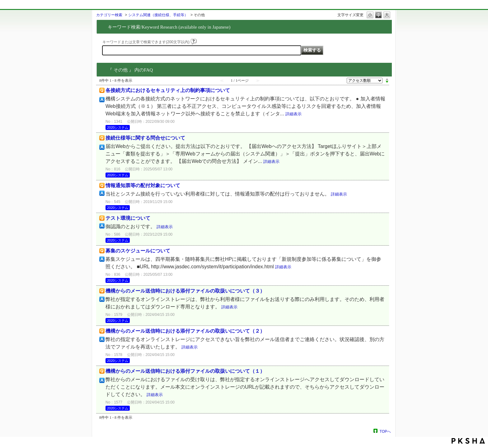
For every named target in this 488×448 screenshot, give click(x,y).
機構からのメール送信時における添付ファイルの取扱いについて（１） (185, 371)
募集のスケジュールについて (138, 251)
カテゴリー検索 (109, 15)
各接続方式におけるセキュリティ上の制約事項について (168, 90)
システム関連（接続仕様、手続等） (158, 15)
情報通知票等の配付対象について (143, 185)
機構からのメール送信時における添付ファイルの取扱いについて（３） (185, 291)
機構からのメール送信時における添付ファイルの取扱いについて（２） (185, 331)
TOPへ (385, 431)
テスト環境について (128, 218)
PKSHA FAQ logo (468, 441)
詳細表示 (293, 114)
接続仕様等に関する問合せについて (145, 138)
